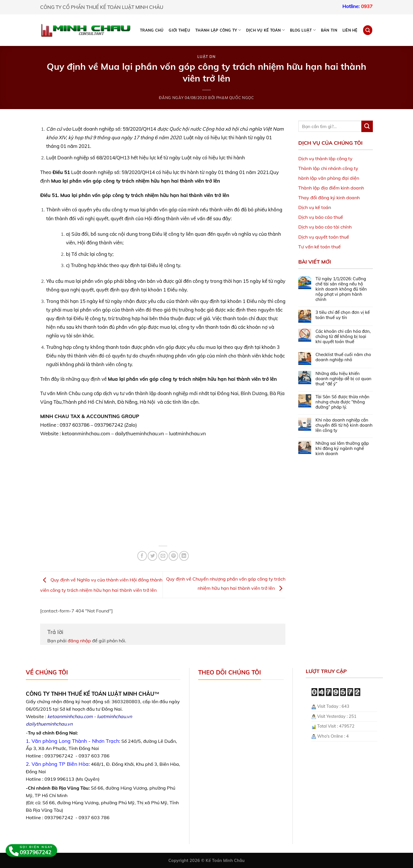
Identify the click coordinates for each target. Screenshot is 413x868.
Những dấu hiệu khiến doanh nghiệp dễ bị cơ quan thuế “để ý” (343, 379)
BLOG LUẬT (303, 30)
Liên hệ (350, 30)
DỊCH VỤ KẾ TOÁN (265, 30)
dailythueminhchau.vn (49, 724)
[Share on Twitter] (152, 556)
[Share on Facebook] (142, 556)
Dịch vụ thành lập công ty (325, 158)
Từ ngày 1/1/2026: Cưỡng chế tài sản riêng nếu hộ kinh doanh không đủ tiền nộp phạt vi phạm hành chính (341, 289)
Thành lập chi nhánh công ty (328, 168)
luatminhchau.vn (114, 716)
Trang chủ (152, 30)
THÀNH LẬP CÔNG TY (218, 30)
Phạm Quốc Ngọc (235, 98)
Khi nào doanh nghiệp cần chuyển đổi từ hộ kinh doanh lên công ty (344, 425)
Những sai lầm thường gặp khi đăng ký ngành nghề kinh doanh (342, 449)
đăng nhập (79, 641)
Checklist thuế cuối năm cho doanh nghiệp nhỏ (343, 357)
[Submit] (367, 126)
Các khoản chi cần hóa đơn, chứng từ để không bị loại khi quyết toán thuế (343, 337)
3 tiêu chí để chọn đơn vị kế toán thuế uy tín (343, 315)
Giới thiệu (179, 30)
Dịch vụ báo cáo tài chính (325, 227)
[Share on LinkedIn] (184, 556)
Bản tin (329, 30)
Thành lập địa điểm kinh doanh (331, 188)
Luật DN (206, 57)
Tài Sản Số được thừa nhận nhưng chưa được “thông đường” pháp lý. (342, 402)
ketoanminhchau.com (70, 716)
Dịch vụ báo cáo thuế (321, 217)
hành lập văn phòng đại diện (329, 178)
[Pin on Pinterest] (173, 556)
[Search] (368, 30)
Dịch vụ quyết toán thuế (324, 237)
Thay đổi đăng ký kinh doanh (329, 198)
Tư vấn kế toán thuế (320, 247)
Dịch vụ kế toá (313, 207)
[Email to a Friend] (163, 556)
